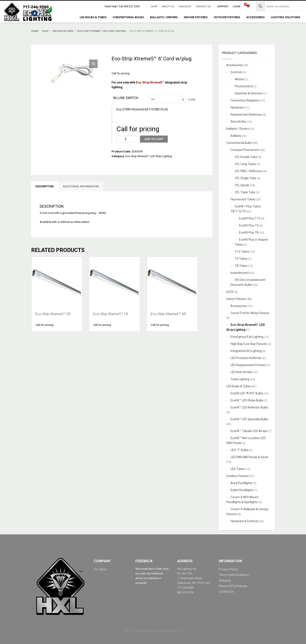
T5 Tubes (241, 259)
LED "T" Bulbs (240, 450)
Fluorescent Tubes (243, 199)
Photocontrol (244, 86)
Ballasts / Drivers (238, 129)
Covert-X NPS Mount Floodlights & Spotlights (242, 500)
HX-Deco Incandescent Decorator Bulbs (248, 282)
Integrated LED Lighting (246, 351)
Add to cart (154, 139)
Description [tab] (45, 186)
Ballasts (236, 136)
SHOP (154, 6)
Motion (240, 79)
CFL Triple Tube (245, 192)
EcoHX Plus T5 (249, 225)
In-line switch (126, 98)
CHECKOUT (185, 6)
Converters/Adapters (245, 100)
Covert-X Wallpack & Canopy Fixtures (247, 512)
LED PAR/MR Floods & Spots (249, 457)
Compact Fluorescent (245, 150)
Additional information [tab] (81, 186)
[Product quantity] (127, 139)
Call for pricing (121, 73)
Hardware (237, 107)
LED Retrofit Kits (241, 372)
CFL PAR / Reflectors (249, 171)
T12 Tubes (242, 252)
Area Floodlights (241, 483)
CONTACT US (203, 6)
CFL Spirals (242, 185)
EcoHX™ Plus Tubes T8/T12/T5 (246, 209)
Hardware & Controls (244, 521)
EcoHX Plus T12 (250, 218)
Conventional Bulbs (239, 143)
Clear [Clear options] (192, 99)
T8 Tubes (241, 266)
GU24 (230, 292)
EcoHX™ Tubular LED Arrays (249, 431)
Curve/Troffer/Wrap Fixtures (250, 313)
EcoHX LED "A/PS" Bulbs (247, 393)
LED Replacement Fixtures (248, 365)
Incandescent (240, 273)
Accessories (235, 65)
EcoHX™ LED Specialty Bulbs (249, 419)
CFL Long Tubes (245, 164)
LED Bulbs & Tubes (239, 386)
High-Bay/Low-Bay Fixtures (249, 344)
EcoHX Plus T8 (249, 233)
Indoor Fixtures (236, 299)
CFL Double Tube (246, 157)
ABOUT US (168, 6)
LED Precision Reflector (246, 358)
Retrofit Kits (238, 122)
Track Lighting (240, 379)
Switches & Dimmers (249, 93)
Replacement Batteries (246, 115)
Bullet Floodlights (242, 490)
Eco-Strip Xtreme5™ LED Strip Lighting (149, 156)
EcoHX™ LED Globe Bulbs (247, 400)
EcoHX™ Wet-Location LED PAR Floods (246, 441)
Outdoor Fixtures (238, 476)
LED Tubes (238, 469)
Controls (236, 72)
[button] (93, 64)
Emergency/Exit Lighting (247, 337)
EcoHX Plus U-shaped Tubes (251, 242)
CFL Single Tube (246, 178)
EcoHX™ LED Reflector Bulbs (249, 407)
